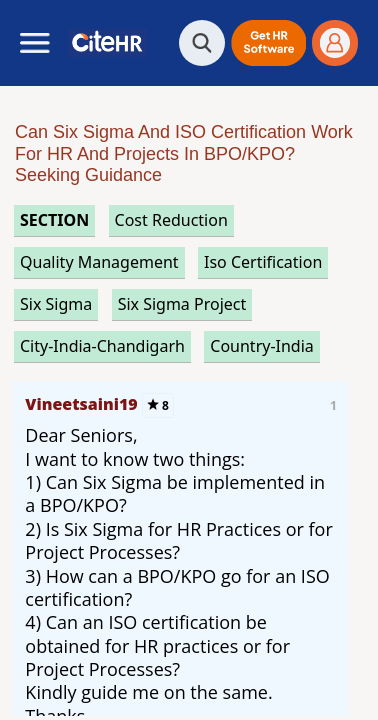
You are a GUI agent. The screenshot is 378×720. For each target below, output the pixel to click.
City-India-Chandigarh (102, 346)
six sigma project (182, 304)
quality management (99, 262)
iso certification (263, 262)
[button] (268, 43)
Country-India (262, 346)
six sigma (56, 304)
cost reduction (171, 220)
